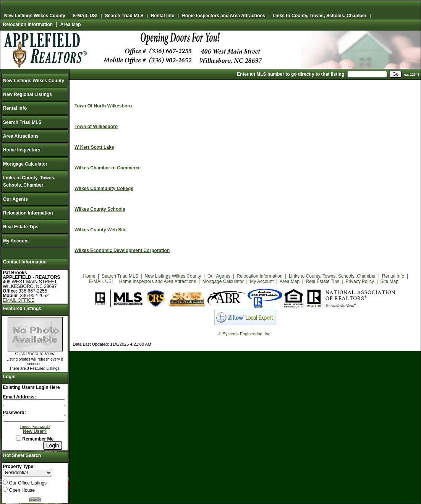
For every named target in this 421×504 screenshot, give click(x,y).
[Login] (53, 445)
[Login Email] (34, 403)
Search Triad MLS (124, 16)
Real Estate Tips (21, 227)
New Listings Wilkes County (35, 16)
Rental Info (163, 16)
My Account (16, 241)
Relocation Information (28, 24)
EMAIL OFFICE (19, 300)
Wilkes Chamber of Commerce (108, 168)
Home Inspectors (22, 150)
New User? (35, 431)
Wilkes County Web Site (100, 230)
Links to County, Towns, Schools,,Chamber (320, 16)
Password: (14, 413)
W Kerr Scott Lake (94, 147)
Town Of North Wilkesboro (103, 106)
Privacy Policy (360, 281)
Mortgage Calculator (25, 164)
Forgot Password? (35, 427)
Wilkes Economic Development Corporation (122, 250)
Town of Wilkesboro (96, 127)
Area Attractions (21, 136)
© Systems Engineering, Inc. (245, 334)
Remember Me (35, 439)
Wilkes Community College (104, 189)
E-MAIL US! (85, 16)
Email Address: (19, 397)
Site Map (389, 281)
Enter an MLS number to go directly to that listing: (291, 74)
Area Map (71, 24)
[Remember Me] (19, 438)
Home (89, 276)
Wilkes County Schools (100, 209)
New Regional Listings (28, 94)
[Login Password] (34, 418)
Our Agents (15, 199)
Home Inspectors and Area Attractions (223, 16)
